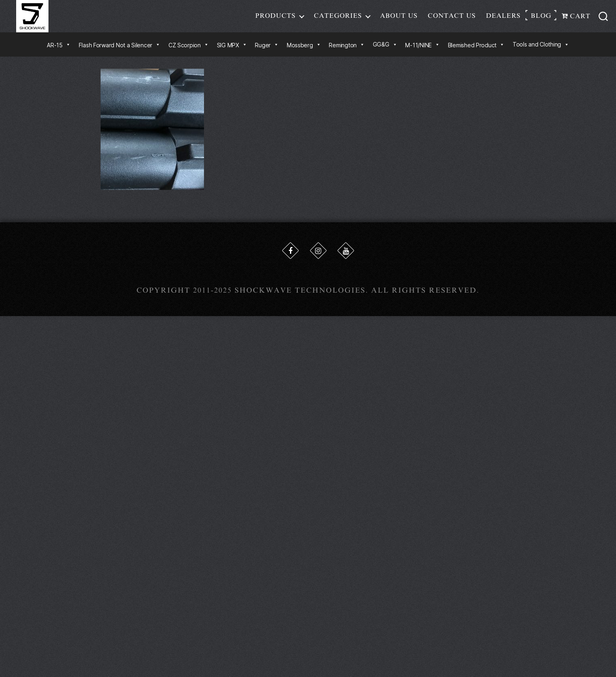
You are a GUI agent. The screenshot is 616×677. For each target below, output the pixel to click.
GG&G (385, 48)
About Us (399, 18)
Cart (576, 18)
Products (275, 18)
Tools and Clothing (541, 48)
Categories (338, 18)
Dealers (503, 18)
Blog (541, 18)
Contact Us (452, 18)
